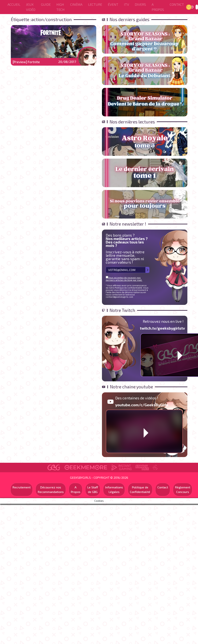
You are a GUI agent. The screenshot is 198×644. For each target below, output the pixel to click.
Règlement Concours (183, 489)
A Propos (158, 7)
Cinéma (76, 4)
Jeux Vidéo (31, 7)
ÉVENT (113, 4)
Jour (189, 7)
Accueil (14, 4)
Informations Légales (114, 489)
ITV (127, 4)
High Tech (60, 7)
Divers (140, 4)
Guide (46, 4)
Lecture (95, 4)
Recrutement (22, 487)
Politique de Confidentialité (140, 489)
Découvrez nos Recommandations (51, 489)
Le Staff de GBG (93, 489)
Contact (177, 4)
